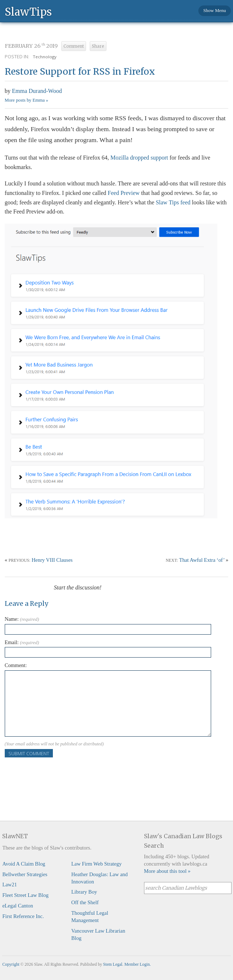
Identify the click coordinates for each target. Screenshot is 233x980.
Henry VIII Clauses (52, 560)
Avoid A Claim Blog (24, 864)
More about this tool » (167, 871)
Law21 (9, 885)
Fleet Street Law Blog (25, 895)
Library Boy (84, 892)
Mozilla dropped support (139, 158)
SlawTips (28, 11)
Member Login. (137, 964)
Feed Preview (124, 193)
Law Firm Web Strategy (97, 864)
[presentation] (60, 772)
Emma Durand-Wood (37, 91)
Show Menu (214, 11)
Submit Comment (29, 753)
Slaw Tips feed (173, 202)
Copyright (11, 964)
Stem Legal (113, 964)
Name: (22, 619)
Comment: (16, 665)
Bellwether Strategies (25, 874)
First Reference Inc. (23, 916)
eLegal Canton (18, 906)
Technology (45, 57)
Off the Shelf (85, 902)
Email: (22, 642)
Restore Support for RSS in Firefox (80, 72)
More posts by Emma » (26, 100)
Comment (74, 46)
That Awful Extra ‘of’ (202, 560)
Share (98, 46)
